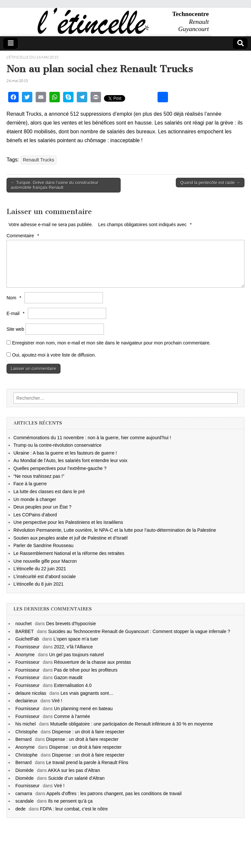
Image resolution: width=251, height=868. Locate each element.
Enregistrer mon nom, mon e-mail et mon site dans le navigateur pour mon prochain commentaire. (111, 343)
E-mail (16, 313)
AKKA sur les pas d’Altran (74, 770)
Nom (15, 298)
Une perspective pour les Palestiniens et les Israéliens (68, 522)
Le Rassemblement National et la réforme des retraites (69, 553)
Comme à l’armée (72, 716)
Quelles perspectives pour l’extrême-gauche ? (60, 468)
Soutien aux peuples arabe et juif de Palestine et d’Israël (70, 538)
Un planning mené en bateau (83, 709)
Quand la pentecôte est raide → (210, 183)
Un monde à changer (35, 499)
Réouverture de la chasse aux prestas (92, 662)
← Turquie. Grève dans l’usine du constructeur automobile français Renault (55, 185)
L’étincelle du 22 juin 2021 (40, 569)
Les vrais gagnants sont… (87, 693)
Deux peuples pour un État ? (42, 507)
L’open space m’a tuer (76, 639)
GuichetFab (27, 639)
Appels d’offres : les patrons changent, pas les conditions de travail (114, 793)
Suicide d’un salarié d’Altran (76, 778)
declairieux (26, 701)
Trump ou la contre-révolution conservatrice (58, 445)
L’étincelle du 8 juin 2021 (38, 584)
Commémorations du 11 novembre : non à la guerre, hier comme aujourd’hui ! (92, 438)
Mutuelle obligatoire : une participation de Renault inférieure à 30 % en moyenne (131, 724)
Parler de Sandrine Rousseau (43, 545)
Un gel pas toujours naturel (76, 655)
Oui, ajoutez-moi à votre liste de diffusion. (51, 355)
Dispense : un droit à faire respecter (88, 732)
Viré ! (57, 701)
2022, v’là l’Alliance (73, 647)
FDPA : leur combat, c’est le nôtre (74, 809)
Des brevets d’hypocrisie (71, 624)
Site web (15, 329)
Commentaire (24, 236)
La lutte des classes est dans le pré (49, 492)
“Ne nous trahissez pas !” (39, 476)
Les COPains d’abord (35, 515)
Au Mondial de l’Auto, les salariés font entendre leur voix (70, 460)
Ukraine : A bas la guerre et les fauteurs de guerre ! (65, 453)
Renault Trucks (39, 160)
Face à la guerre (30, 484)
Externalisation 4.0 (73, 685)
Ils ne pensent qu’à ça (70, 801)
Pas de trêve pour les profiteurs (86, 670)
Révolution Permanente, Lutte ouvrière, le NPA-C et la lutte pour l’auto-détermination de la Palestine (115, 530)
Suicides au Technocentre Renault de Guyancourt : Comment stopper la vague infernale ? (139, 631)
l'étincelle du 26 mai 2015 (33, 57)
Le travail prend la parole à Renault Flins (87, 762)
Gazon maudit (68, 677)
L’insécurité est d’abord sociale (45, 576)
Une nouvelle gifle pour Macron (45, 561)
